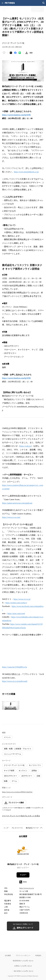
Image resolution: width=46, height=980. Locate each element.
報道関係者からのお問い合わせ (23, 961)
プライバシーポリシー (23, 955)
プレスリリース (17, 828)
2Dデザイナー (27, 776)
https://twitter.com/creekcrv (16, 603)
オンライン (23, 771)
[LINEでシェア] (20, 53)
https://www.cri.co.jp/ (22, 599)
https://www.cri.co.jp (27, 888)
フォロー (23, 875)
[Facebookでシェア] (15, 53)
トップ (6, 828)
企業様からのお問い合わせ (23, 966)
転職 (6, 781)
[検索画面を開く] (44, 3)
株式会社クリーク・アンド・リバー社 (23, 864)
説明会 (34, 771)
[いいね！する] (4, 53)
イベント (7, 737)
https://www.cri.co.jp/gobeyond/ (15, 681)
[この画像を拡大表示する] (11, 705)
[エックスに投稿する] (11, 53)
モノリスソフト (35, 765)
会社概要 (8, 955)
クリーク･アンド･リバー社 (14, 765)
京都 (38, 776)
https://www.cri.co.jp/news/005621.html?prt (17, 792)
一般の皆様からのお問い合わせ (23, 971)
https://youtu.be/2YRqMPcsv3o (15, 667)
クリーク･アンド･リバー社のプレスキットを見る (21, 816)
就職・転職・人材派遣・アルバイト (18, 749)
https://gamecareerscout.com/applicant (17, 503)
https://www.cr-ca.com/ (11, 517)
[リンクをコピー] (31, 53)
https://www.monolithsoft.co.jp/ (26, 172)
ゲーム (14, 781)
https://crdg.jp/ (26, 446)
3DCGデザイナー (10, 776)
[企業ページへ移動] (23, 851)
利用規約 (38, 955)
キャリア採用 (9, 771)
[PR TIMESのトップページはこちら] (10, 3)
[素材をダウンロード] (27, 53)
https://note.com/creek (16, 613)
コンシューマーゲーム (13, 754)
